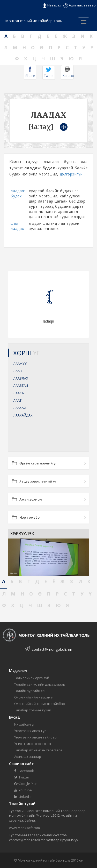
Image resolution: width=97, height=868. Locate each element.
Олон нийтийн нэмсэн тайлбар (40, 704)
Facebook (24, 771)
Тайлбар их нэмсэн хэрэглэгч (38, 750)
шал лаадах (17, 226)
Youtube (23, 790)
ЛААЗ (17, 371)
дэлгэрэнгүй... (73, 174)
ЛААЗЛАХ (21, 378)
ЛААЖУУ (20, 364)
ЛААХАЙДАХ (23, 415)
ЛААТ (17, 400)
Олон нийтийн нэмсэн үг (34, 697)
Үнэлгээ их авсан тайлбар (35, 737)
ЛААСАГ (19, 393)
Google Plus (26, 784)
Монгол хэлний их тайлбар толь (34, 21)
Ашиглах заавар (80, 5)
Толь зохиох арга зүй (32, 678)
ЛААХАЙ (20, 408)
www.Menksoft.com (24, 828)
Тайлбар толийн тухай (33, 710)
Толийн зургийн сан (30, 691)
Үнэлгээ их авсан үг (30, 731)
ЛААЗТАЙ (21, 385)
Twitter (22, 777)
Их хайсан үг (24, 724)
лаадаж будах (18, 193)
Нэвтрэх (52, 5)
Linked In (23, 797)
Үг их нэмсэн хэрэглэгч (33, 744)
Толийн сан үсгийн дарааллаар (40, 684)
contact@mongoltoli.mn (52, 649)
